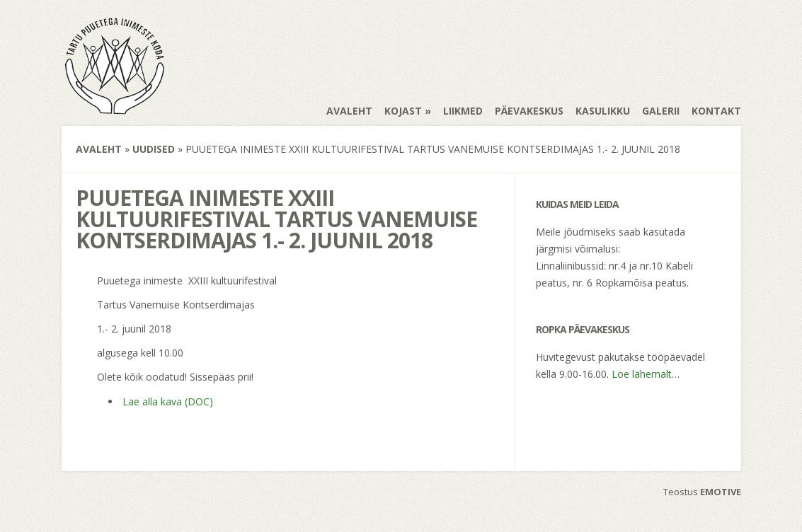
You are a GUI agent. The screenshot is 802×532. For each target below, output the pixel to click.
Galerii (661, 111)
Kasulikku (603, 111)
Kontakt (716, 111)
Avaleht (349, 111)
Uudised (154, 149)
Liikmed (463, 111)
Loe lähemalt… (646, 374)
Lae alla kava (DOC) (168, 401)
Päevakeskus (529, 111)
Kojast (403, 111)
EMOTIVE (721, 492)
